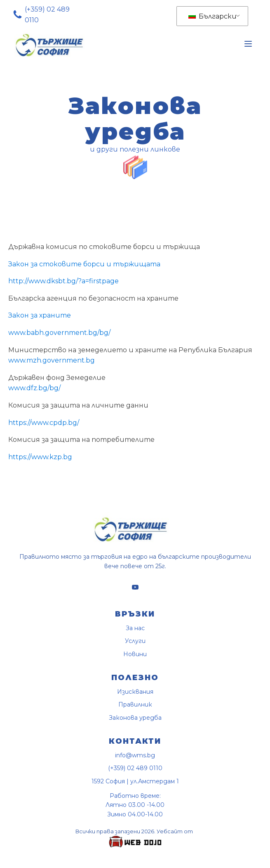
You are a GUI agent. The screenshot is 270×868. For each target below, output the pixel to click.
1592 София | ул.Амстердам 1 (135, 781)
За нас (135, 628)
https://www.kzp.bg (40, 457)
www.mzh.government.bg (52, 360)
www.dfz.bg (28, 388)
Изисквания (135, 692)
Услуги (135, 641)
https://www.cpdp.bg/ (44, 423)
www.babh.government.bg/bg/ (59, 333)
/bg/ (54, 388)
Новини (135, 654)
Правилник (135, 705)
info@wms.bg (135, 755)
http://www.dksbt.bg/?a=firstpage (63, 281)
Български (212, 16)
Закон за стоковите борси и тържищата (84, 264)
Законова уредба (135, 718)
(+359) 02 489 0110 (47, 15)
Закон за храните (40, 315)
